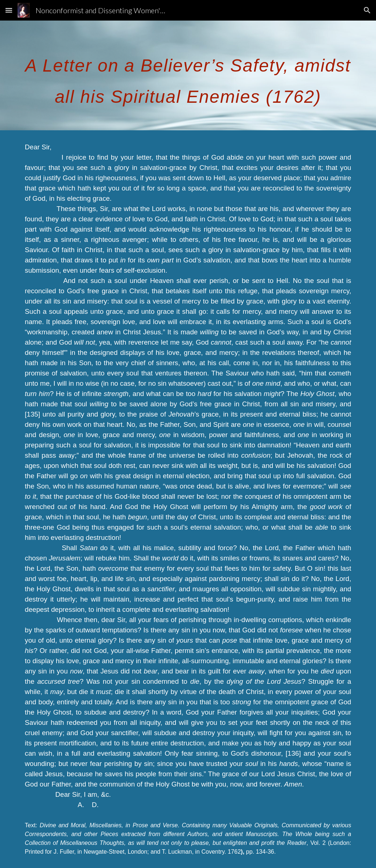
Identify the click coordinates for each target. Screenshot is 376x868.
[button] (9, 10)
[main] (188, 75)
